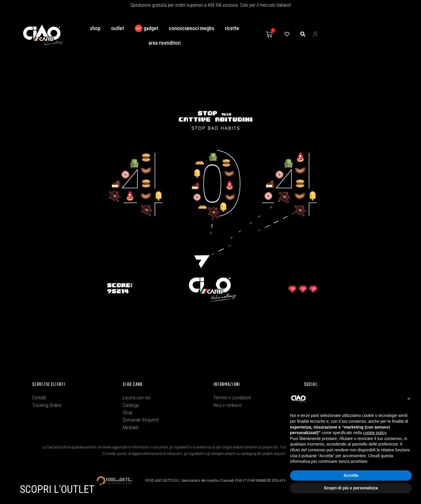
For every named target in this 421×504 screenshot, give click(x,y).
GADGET (146, 28)
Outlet (118, 28)
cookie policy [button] (375, 433)
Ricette (232, 28)
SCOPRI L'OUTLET (57, 489)
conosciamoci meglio (191, 28)
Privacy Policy (227, 418)
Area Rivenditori (165, 43)
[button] (409, 399)
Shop (95, 28)
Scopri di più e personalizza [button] (351, 488)
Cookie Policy (226, 432)
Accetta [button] (351, 475)
